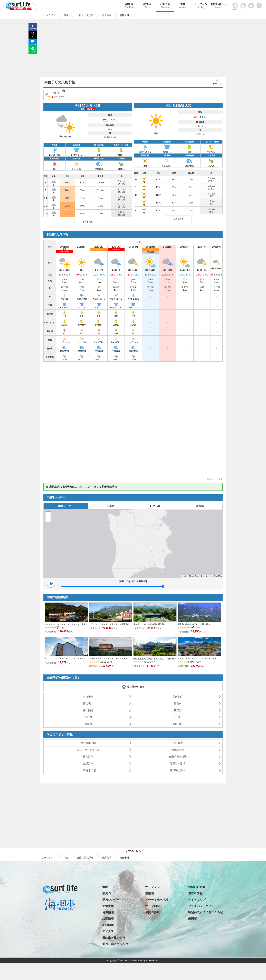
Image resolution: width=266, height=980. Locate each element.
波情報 (147, 6)
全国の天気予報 (85, 858)
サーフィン (201, 6)
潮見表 (129, 6)
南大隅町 (88, 710)
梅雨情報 (108, 919)
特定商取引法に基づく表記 (205, 912)
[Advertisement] (133, 49)
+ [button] (48, 514)
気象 (183, 6)
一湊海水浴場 (88, 770)
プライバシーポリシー (203, 906)
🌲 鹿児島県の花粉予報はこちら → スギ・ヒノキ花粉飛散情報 (81, 487)
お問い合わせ (219, 6)
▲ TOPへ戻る (133, 851)
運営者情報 (195, 893)
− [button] (48, 520)
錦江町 (178, 710)
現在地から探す (136, 687)
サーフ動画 (152, 906)
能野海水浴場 (178, 764)
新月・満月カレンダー (117, 944)
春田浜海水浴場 (178, 757)
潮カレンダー (111, 900)
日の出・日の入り (114, 938)
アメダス (108, 931)
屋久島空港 (178, 750)
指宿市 (88, 717)
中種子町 (88, 697)
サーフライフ (48, 858)
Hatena (33, 44)
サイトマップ (197, 900)
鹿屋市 (88, 724)
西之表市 (88, 703)
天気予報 (165, 6)
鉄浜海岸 (88, 764)
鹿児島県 (107, 858)
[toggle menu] (260, 5)
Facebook (33, 29)
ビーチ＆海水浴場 (157, 900)
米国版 (192, 919)
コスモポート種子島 (88, 750)
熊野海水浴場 (88, 743)
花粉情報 (108, 925)
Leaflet (184, 576)
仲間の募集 (152, 912)
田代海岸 (88, 757)
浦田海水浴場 (178, 770)
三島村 (178, 703)
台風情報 (108, 912)
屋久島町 (178, 697)
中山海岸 (178, 743)
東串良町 (178, 724)
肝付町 (178, 717)
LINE (33, 51)
